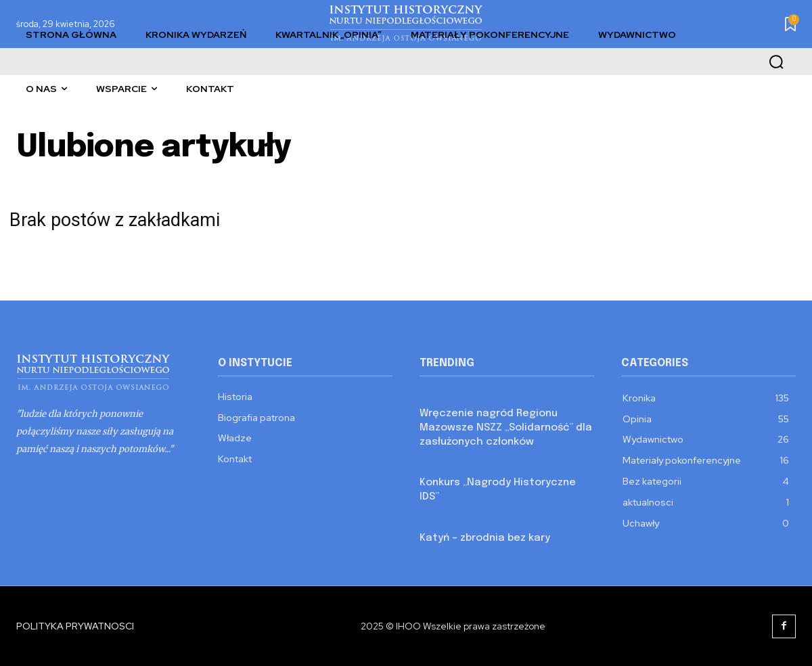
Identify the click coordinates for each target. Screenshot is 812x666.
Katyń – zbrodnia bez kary (485, 538)
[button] (776, 62)
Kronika (436, 396)
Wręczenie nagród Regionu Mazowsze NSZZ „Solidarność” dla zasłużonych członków (506, 428)
